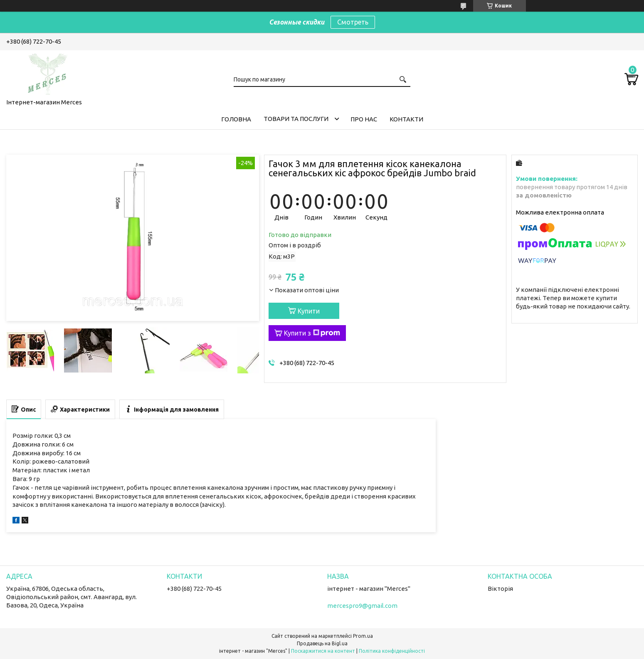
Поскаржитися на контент (323, 651)
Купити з (312, 333)
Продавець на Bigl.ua (322, 643)
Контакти (406, 119)
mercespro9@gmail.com (362, 606)
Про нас (364, 119)
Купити (309, 311)
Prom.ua (363, 636)
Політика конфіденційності (392, 651)
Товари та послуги (296, 119)
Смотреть (353, 22)
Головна (236, 119)
